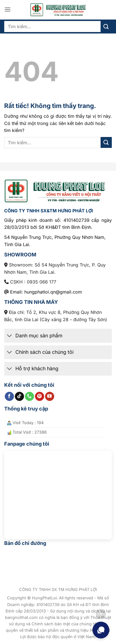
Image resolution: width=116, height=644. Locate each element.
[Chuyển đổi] (10, 336)
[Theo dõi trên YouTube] (50, 397)
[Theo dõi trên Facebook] (9, 397)
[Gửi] (106, 26)
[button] (8, 9)
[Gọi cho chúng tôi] (29, 397)
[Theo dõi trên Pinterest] (40, 397)
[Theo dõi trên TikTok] (19, 397)
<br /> (58, 492)
